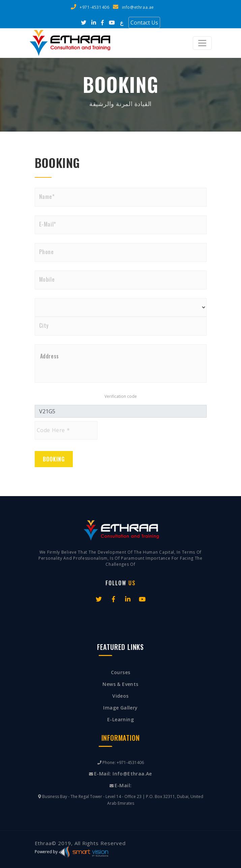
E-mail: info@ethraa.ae (123, 774)
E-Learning (120, 719)
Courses (121, 672)
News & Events (120, 684)
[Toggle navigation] (202, 43)
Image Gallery (120, 708)
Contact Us (144, 23)
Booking (54, 459)
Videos (120, 696)
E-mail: (123, 785)
